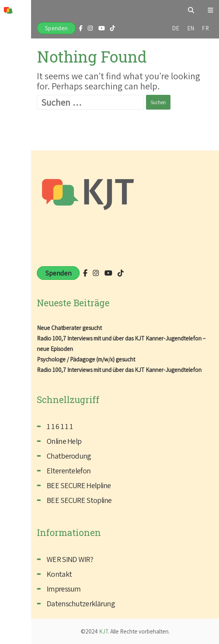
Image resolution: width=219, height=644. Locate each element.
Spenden (56, 28)
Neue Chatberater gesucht (69, 328)
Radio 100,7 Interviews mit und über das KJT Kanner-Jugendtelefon (119, 370)
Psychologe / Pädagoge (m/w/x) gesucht (86, 359)
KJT (103, 631)
